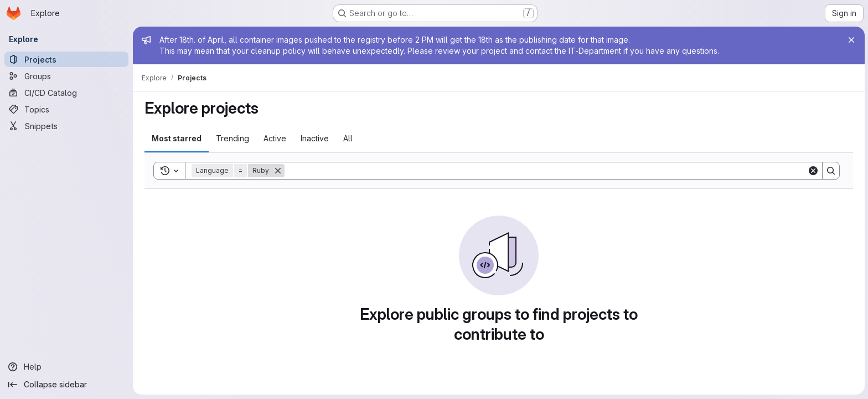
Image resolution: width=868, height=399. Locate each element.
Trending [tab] (232, 138)
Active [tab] (274, 138)
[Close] (850, 40)
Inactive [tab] (314, 138)
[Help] (66, 367)
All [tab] (347, 138)
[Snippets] (66, 126)
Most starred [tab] (176, 138)
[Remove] (277, 171)
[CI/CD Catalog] (66, 93)
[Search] (545, 171)
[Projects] (66, 59)
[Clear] (813, 171)
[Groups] (66, 76)
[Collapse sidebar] (66, 385)
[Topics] (66, 109)
